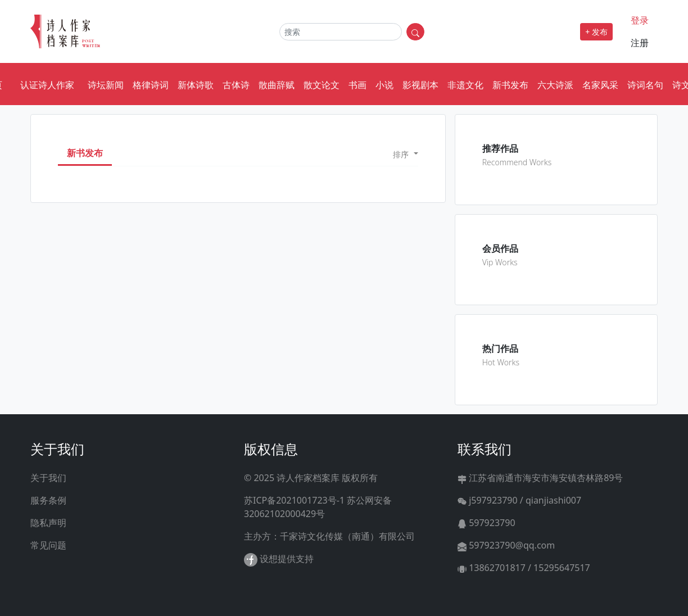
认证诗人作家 (47, 85)
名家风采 (600, 85)
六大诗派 (555, 85)
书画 (357, 85)
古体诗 (236, 85)
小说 (384, 85)
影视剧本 (420, 85)
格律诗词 (151, 85)
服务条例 (48, 500)
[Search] (341, 32)
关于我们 (48, 478)
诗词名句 (645, 85)
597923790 (486, 523)
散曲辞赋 (277, 85)
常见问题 (48, 545)
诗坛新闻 (106, 85)
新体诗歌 (196, 85)
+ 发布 (596, 32)
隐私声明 (48, 523)
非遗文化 (465, 85)
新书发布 (510, 85)
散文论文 (322, 85)
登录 (640, 20)
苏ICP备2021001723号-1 (294, 500)
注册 (640, 43)
